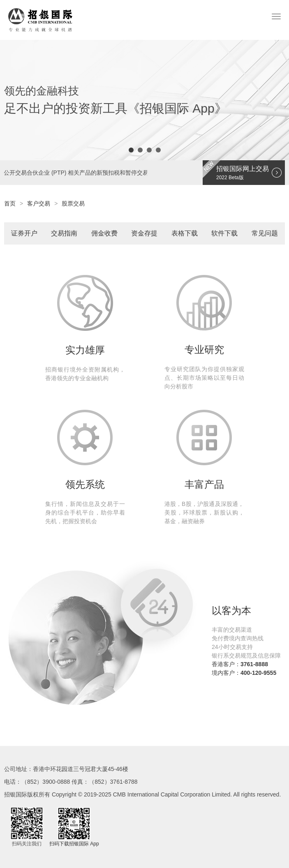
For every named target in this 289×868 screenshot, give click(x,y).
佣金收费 (104, 233)
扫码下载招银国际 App (74, 844)
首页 (10, 203)
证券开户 (24, 233)
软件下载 (224, 233)
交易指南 (64, 233)
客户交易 (39, 203)
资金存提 (144, 233)
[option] (144, 100)
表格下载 (185, 233)
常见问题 (265, 233)
